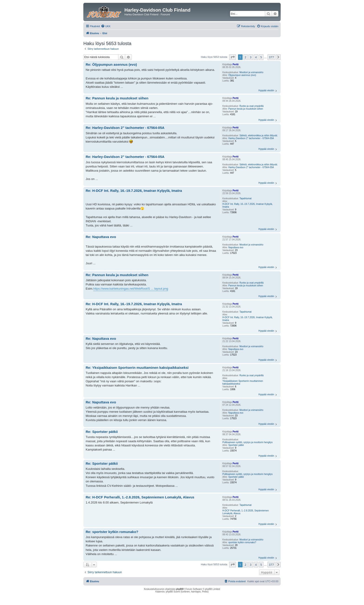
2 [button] (245, 57)
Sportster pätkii (236, 445)
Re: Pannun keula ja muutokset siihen (117, 98)
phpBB (180, 589)
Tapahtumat (245, 198)
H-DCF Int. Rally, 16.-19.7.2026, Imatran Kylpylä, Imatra (248, 205)
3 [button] (251, 57)
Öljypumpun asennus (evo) (242, 75)
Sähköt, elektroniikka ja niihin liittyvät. (258, 136)
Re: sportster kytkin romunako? (112, 532)
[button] (233, 57)
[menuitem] (106, 26)
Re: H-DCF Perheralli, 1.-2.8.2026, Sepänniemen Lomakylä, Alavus (140, 497)
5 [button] (261, 57)
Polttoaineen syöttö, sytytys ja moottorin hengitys (247, 442)
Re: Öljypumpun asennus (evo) (111, 64)
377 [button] (271, 57)
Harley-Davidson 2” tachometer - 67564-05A (251, 138)
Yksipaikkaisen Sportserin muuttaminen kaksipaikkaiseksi (243, 382)
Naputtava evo (236, 247)
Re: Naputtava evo (101, 237)
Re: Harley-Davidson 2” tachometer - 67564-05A (125, 128)
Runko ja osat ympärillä (251, 106)
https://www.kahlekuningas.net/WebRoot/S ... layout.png (131, 289)
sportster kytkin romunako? (242, 542)
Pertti (236, 64)
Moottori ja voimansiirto (251, 72)
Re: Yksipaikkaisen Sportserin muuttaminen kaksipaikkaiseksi (137, 368)
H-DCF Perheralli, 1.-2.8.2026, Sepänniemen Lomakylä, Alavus (246, 512)
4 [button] (256, 57)
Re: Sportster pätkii (102, 432)
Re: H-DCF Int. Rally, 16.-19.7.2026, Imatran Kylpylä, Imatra (134, 191)
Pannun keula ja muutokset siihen (246, 109)
